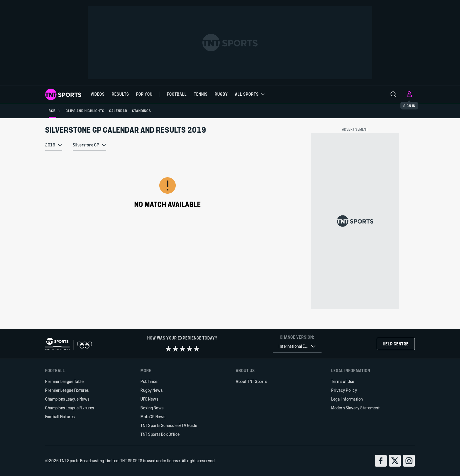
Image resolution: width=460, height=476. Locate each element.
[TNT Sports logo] (63, 94)
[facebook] (381, 461)
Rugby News (152, 390)
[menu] (393, 94)
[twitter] (395, 461)
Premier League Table (64, 381)
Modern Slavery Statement (355, 408)
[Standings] (149, 111)
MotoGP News (153, 417)
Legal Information (347, 399)
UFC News (149, 399)
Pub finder (150, 381)
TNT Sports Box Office (160, 434)
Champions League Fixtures (70, 408)
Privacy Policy (344, 390)
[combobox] (54, 150)
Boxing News (152, 408)
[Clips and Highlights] (87, 111)
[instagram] (409, 461)
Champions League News (67, 399)
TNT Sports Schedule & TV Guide (169, 425)
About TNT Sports (251, 381)
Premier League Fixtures (67, 390)
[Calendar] (123, 111)
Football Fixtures (60, 417)
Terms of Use (343, 381)
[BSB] (55, 111)
